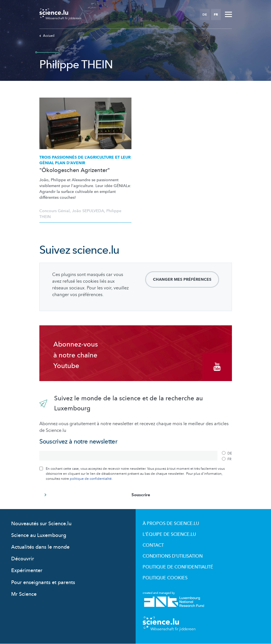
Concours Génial (55, 211)
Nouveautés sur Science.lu (41, 524)
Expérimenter (27, 571)
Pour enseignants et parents (43, 583)
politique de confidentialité (91, 479)
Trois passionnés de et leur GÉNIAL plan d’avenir (85, 160)
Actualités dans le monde (40, 547)
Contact (153, 545)
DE (205, 14)
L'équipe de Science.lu (169, 534)
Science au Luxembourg (39, 535)
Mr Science (24, 594)
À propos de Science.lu (171, 524)
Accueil (47, 36)
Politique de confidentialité (178, 567)
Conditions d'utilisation (173, 556)
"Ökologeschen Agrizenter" (75, 170)
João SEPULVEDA (88, 211)
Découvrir (23, 559)
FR (216, 14)
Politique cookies (165, 578)
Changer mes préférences (182, 279)
